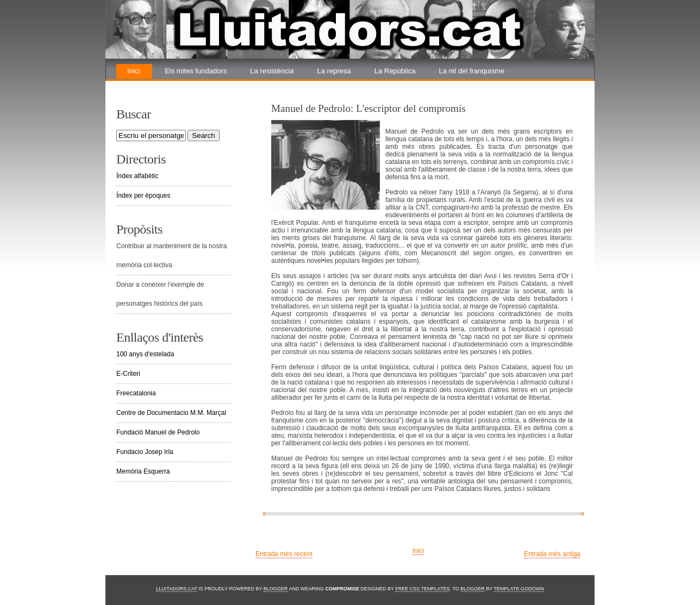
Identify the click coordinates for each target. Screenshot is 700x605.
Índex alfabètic (137, 176)
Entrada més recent (284, 554)
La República (395, 71)
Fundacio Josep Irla (145, 452)
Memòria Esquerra (143, 471)
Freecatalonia (136, 393)
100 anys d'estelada (145, 354)
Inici (133, 71)
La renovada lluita (155, 86)
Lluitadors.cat (177, 589)
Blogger (276, 589)
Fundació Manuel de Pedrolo (158, 432)
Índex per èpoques (143, 196)
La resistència (272, 71)
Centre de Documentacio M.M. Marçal (171, 413)
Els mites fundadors (196, 71)
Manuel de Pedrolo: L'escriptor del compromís (368, 108)
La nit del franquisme (472, 71)
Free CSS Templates (422, 589)
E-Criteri (128, 374)
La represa (334, 71)
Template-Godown (518, 589)
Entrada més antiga (552, 554)
